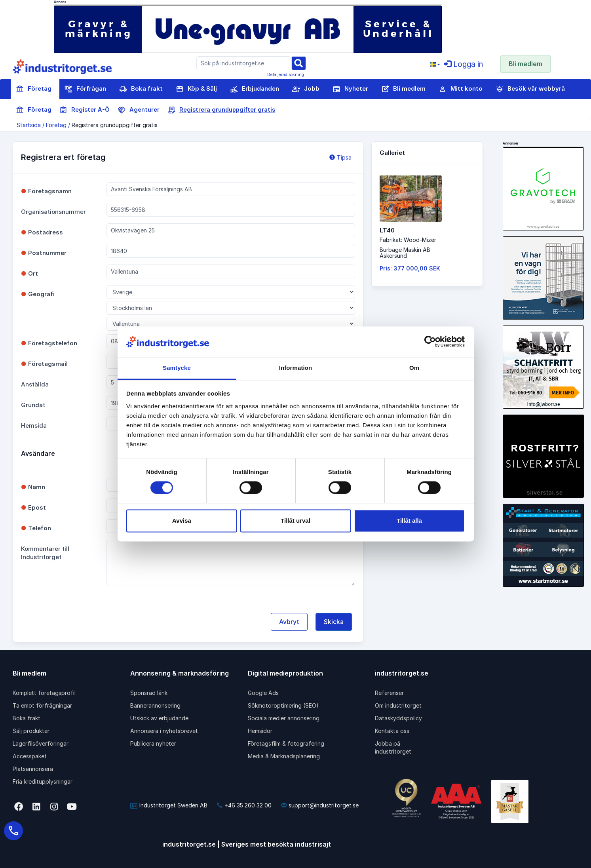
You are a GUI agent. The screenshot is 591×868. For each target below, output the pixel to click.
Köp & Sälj (196, 89)
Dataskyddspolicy (398, 718)
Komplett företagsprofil (44, 693)
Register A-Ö (85, 110)
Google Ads (263, 693)
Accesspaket (30, 756)
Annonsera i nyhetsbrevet (164, 731)
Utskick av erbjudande (159, 718)
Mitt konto (461, 89)
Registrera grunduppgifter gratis (221, 110)
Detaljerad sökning (286, 74)
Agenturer (139, 110)
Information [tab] (296, 368)
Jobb (306, 89)
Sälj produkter (31, 731)
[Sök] (298, 63)
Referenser (389, 693)
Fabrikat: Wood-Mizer (408, 240)
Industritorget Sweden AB (169, 805)
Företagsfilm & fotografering (286, 743)
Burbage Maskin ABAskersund (405, 253)
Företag (34, 89)
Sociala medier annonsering (284, 718)
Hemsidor (260, 731)
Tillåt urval (295, 521)
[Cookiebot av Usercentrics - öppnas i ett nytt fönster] (430, 342)
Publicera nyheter (153, 743)
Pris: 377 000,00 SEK (410, 268)
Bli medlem (525, 64)
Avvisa (182, 521)
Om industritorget (398, 705)
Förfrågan (85, 89)
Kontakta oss (392, 731)
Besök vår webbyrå (530, 89)
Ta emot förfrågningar (42, 705)
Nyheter (350, 89)
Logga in (463, 64)
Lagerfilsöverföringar (41, 743)
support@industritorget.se (320, 805)
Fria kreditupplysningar (43, 781)
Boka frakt (141, 89)
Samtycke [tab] (177, 368)
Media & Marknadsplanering (284, 756)
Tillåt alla (409, 521)
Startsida (29, 125)
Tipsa (340, 157)
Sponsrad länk (149, 693)
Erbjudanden (255, 89)
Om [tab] (414, 368)
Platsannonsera (33, 769)
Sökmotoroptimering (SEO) (283, 705)
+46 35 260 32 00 (244, 805)
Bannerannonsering (155, 705)
